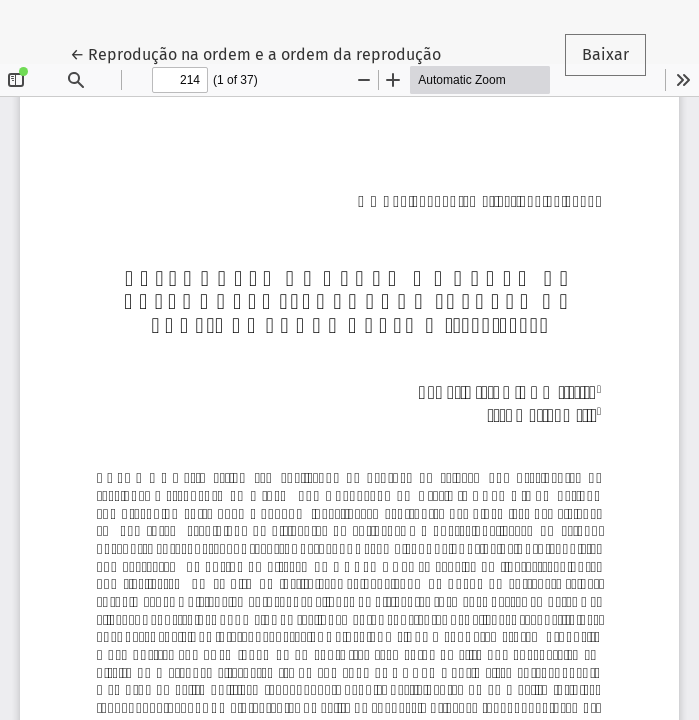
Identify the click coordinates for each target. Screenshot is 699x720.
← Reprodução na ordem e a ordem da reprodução (255, 53)
